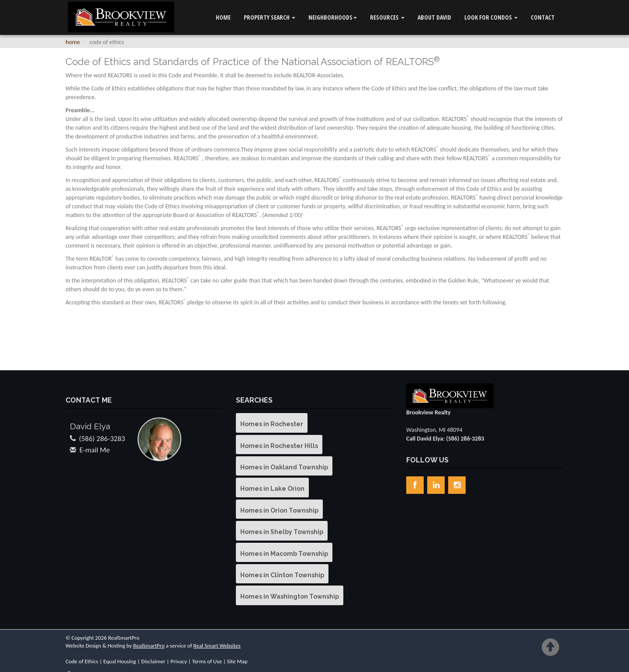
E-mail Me (95, 450)
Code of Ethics (82, 661)
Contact (543, 17)
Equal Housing (120, 661)
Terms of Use (207, 661)
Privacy (179, 661)
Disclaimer (153, 661)
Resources (387, 17)
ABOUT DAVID (434, 17)
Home (223, 17)
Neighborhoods (333, 17)
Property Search (270, 17)
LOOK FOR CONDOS (491, 17)
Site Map (237, 661)
